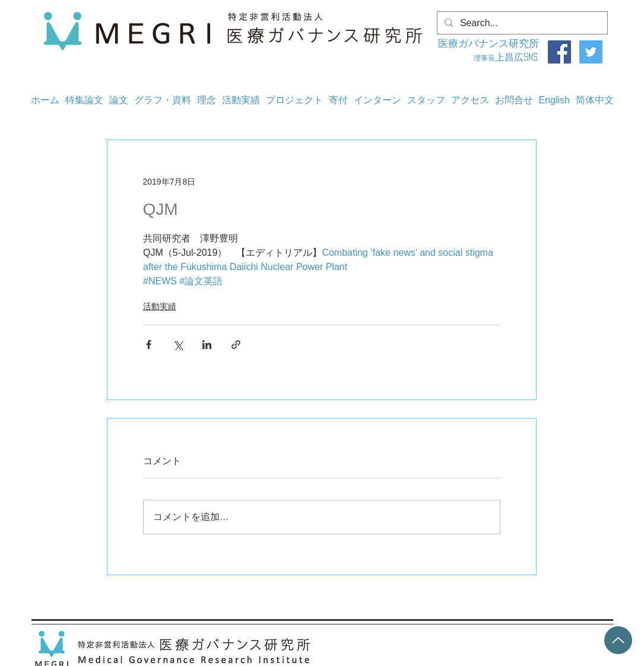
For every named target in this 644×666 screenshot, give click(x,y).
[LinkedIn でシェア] (207, 345)
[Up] (618, 640)
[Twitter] (591, 52)
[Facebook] (559, 52)
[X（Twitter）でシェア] (178, 345)
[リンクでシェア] (236, 345)
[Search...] (521, 23)
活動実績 (160, 306)
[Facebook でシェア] (149, 345)
